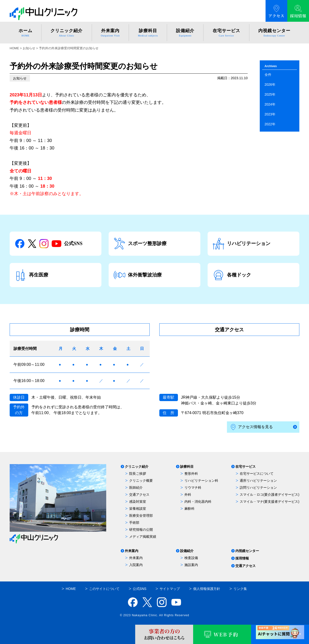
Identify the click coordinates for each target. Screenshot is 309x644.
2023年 (270, 114)
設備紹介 (187, 551)
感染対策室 (138, 502)
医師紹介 (136, 488)
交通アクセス (139, 495)
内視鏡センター (247, 551)
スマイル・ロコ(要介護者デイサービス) (270, 495)
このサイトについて (104, 589)
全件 (268, 75)
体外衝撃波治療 (138, 275)
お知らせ (20, 78)
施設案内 (191, 565)
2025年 (270, 94)
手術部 (134, 523)
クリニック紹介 (137, 467)
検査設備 (191, 558)
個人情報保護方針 (207, 589)
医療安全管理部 (141, 516)
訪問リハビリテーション (258, 488)
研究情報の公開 (141, 530)
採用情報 (242, 558)
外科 (188, 495)
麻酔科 (190, 509)
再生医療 (31, 275)
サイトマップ (170, 589)
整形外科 (191, 474)
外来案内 (132, 551)
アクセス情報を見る (252, 427)
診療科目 (187, 467)
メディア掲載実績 (143, 537)
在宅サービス (246, 467)
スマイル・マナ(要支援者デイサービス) (270, 502)
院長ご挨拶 (138, 474)
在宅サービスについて (257, 474)
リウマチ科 (193, 488)
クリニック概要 (141, 481)
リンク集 (240, 589)
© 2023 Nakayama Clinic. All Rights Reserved (155, 615)
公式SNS (49, 244)
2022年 (270, 124)
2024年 (270, 104)
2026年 (270, 85)
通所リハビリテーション (258, 481)
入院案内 (136, 565)
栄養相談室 (138, 509)
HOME (14, 48)
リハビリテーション (241, 244)
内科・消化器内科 (198, 502)
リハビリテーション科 (201, 481)
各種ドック (232, 275)
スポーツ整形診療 (140, 244)
